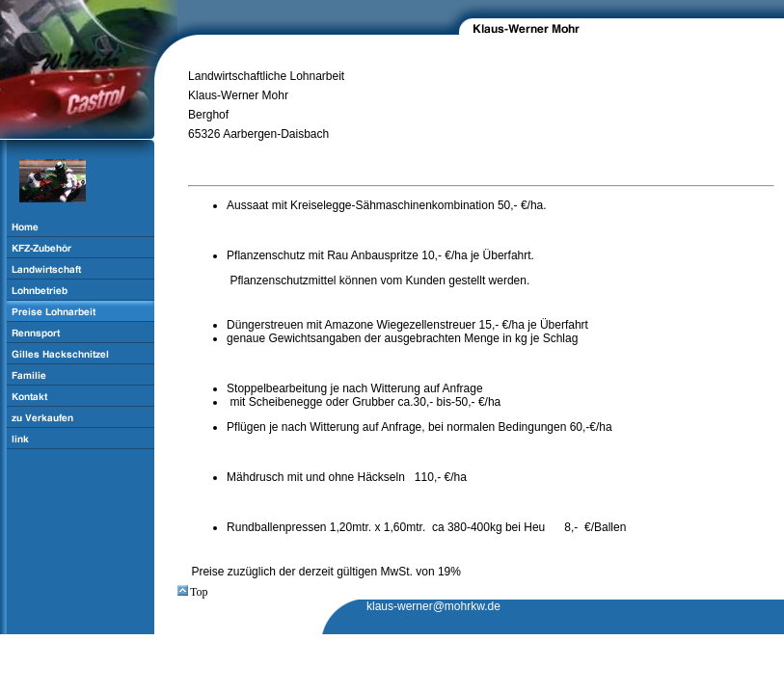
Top (193, 592)
